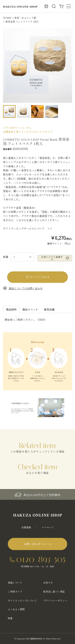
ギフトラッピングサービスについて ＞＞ (28, 228)
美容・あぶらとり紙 (25, 18)
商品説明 (11, 309)
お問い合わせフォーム (38, 544)
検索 (54, 6)
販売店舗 (49, 309)
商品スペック (30, 309)
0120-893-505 (41, 559)
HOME (7, 18)
